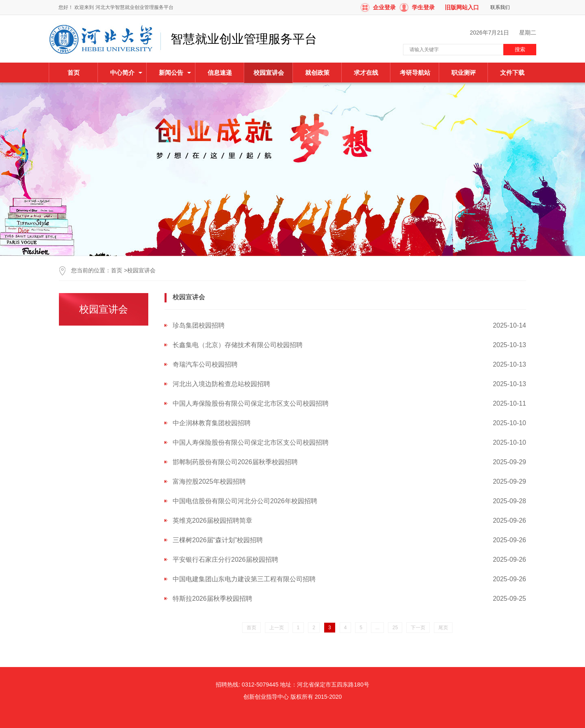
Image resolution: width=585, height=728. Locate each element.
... (377, 628)
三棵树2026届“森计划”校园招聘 (218, 540)
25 (395, 628)
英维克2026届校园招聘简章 (212, 520)
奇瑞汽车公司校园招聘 (205, 364)
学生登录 (423, 7)
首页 (74, 73)
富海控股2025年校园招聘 (209, 481)
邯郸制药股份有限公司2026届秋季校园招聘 (235, 462)
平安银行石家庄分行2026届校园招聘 (225, 560)
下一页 (418, 628)
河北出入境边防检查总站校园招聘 (221, 384)
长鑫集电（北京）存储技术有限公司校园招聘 (238, 345)
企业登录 (384, 7)
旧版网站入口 (462, 7)
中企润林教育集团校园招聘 (212, 423)
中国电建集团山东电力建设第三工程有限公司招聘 (244, 579)
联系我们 (500, 7)
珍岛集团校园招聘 (199, 325)
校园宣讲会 (141, 270)
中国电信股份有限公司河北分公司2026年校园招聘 (245, 501)
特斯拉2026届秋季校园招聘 (212, 599)
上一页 (277, 628)
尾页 (443, 628)
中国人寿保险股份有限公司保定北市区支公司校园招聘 (251, 403)
